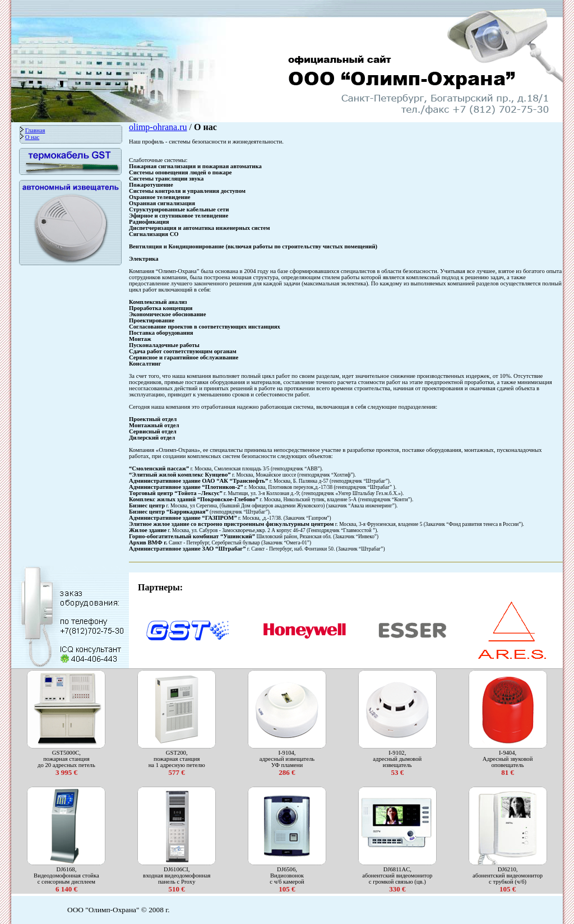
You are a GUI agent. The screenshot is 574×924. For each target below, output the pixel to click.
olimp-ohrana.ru (158, 127)
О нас (33, 137)
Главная (35, 130)
